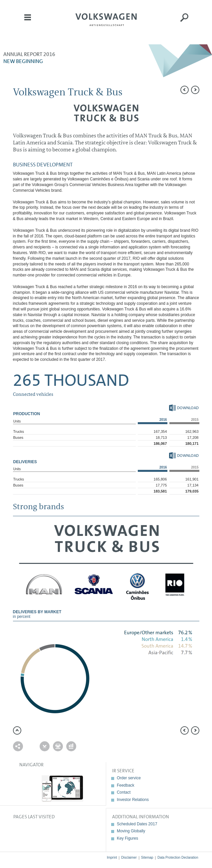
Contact (124, 792)
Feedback (126, 785)
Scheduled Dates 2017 (137, 824)
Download (184, 408)
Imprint (112, 857)
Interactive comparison (71, 746)
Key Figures (127, 838)
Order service (129, 778)
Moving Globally (131, 831)
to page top (17, 730)
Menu (28, 22)
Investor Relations (133, 800)
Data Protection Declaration (178, 857)
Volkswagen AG (106, 19)
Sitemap (147, 857)
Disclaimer (129, 857)
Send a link (18, 746)
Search (184, 22)
